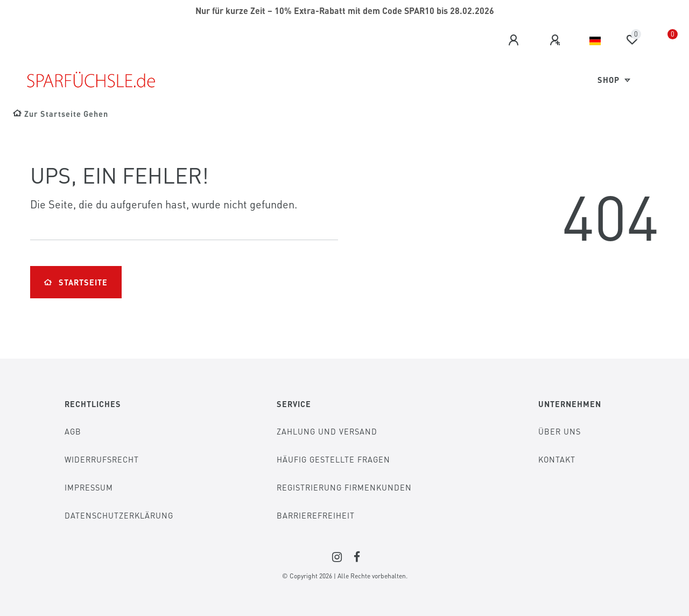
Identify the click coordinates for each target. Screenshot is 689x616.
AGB (73, 431)
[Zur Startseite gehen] (61, 114)
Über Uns (560, 431)
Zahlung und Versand (327, 431)
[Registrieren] (557, 40)
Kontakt (557, 459)
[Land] (595, 41)
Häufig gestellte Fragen (333, 459)
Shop (610, 80)
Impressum (89, 487)
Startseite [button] (76, 282)
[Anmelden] (515, 40)
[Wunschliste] (632, 40)
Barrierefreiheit (316, 515)
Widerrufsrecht (102, 459)
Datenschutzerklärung (119, 515)
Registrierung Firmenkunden (344, 487)
